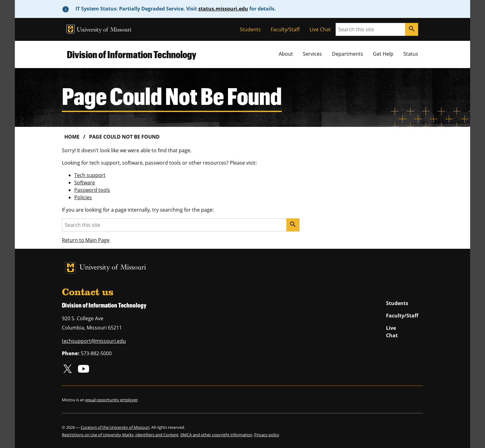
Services (312, 54)
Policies (83, 197)
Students (250, 29)
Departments (348, 54)
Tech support (90, 175)
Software (85, 183)
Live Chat (320, 29)
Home (72, 137)
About (286, 54)
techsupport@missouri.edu (94, 341)
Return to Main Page (86, 240)
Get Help (383, 54)
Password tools (92, 190)
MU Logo (71, 29)
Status (411, 54)
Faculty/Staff (285, 29)
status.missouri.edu (223, 9)
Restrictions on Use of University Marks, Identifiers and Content (120, 435)
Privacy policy (267, 435)
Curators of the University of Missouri (115, 427)
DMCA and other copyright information (216, 435)
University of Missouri (104, 30)
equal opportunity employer (112, 400)
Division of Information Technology (132, 54)
